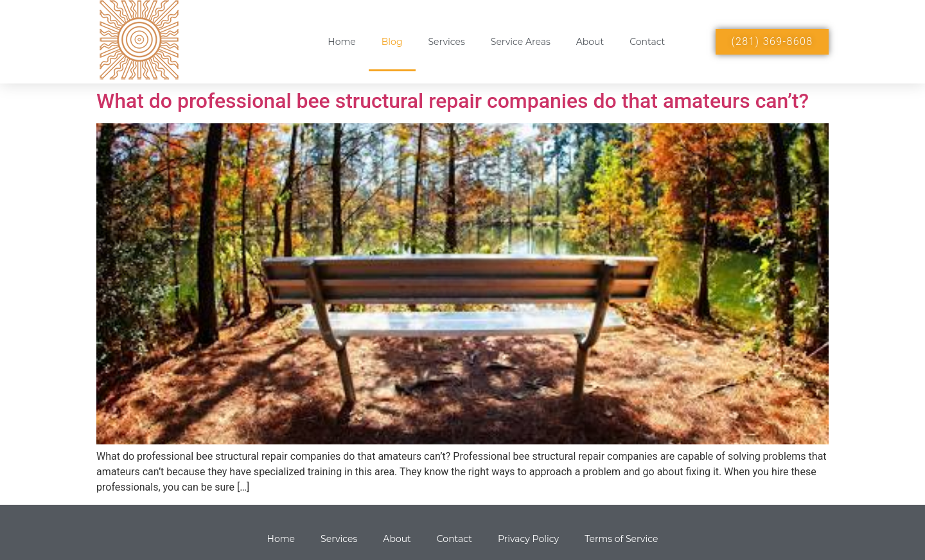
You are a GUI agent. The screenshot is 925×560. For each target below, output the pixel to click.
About (590, 42)
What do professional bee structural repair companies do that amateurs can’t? (453, 101)
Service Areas (521, 42)
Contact (647, 42)
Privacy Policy (528, 539)
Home (341, 42)
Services (447, 42)
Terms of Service (621, 539)
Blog (392, 42)
